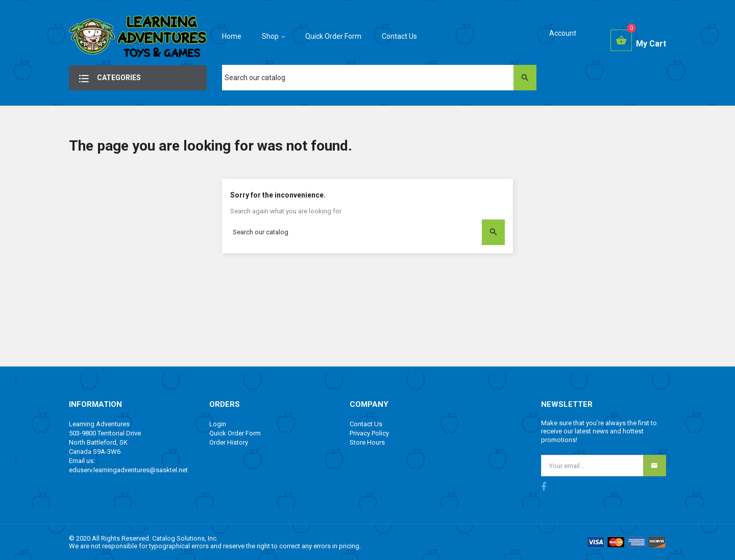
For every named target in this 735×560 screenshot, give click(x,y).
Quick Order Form (235, 433)
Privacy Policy (369, 433)
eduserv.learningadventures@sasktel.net (128, 470)
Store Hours (367, 442)
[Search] (379, 78)
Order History (229, 442)
